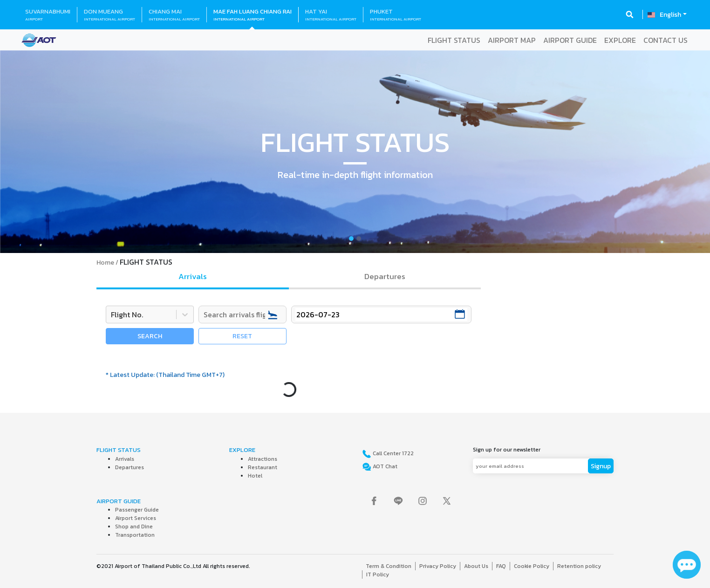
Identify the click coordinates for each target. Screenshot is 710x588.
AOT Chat (384, 466)
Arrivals (125, 459)
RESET (242, 336)
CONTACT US (666, 40)
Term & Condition (389, 566)
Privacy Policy (438, 566)
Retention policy (579, 566)
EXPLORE (620, 40)
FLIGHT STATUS (454, 40)
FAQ (501, 566)
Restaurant (263, 467)
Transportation (135, 535)
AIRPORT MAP (512, 40)
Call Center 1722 (393, 453)
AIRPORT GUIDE (570, 40)
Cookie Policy (532, 566)
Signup (601, 466)
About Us (476, 566)
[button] (53, 152)
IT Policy (378, 574)
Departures (130, 467)
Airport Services (136, 518)
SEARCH (150, 336)
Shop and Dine (134, 526)
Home (105, 263)
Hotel (255, 476)
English (670, 15)
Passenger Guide (137, 510)
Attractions (263, 459)
